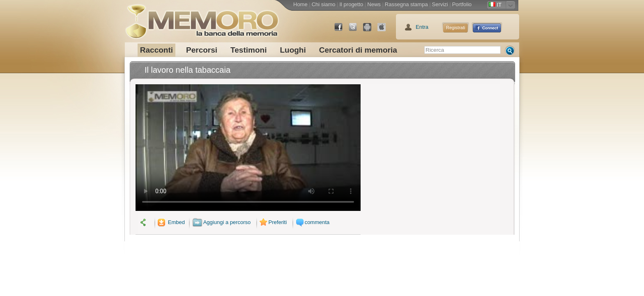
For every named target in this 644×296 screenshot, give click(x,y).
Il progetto (351, 4)
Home (300, 4)
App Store (385, 30)
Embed (170, 222)
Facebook (342, 30)
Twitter (356, 30)
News (374, 4)
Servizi (440, 4)
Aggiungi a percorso (222, 222)
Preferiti (272, 222)
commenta (312, 222)
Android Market (370, 30)
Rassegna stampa (406, 4)
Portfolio (462, 4)
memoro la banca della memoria (202, 18)
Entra (422, 27)
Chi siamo (324, 4)
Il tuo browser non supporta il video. (248, 148)
